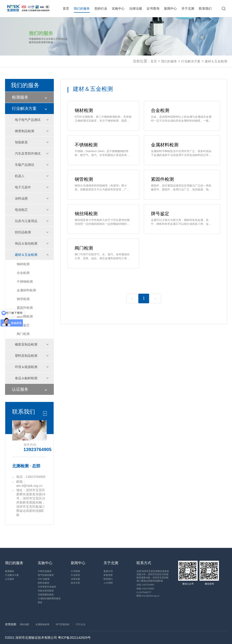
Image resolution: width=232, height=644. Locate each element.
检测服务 (20, 97)
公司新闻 (75, 571)
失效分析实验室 (46, 591)
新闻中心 (170, 8)
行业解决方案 (191, 61)
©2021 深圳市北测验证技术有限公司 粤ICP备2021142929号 (48, 638)
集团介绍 (108, 571)
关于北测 (188, 8)
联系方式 (144, 563)
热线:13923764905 (145, 589)
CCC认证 (81, 624)
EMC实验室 (44, 579)
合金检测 (23, 273)
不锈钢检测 (25, 282)
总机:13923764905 (145, 585)
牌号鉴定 (23, 325)
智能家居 (21, 142)
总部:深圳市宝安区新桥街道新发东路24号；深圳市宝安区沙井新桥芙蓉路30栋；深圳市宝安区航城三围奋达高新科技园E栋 (153, 576)
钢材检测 (23, 264)
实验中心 (118, 8)
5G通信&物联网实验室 (49, 598)
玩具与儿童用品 (26, 221)
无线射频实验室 (46, 595)
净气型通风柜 (63, 624)
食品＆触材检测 (26, 378)
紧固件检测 (25, 308)
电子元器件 (23, 187)
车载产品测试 (25, 165)
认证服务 (20, 389)
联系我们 (205, 8)
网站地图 (25, 624)
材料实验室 (44, 583)
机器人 (20, 176)
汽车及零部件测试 (28, 153)
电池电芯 (21, 210)
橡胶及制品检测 (26, 344)
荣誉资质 (108, 575)
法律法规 (136, 8)
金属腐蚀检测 (42, 624)
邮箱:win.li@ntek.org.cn (148, 596)
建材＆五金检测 (216, 61)
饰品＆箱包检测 (26, 243)
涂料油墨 (21, 198)
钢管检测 (23, 299)
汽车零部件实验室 (47, 587)
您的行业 (101, 8)
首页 (66, 8)
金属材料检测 (26, 290)
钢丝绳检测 (25, 316)
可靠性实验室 (45, 571)
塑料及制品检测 (26, 356)
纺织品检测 (23, 232)
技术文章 (75, 583)
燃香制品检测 (25, 131)
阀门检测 (23, 334)
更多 (40, 602)
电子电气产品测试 (28, 120)
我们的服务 (82, 8)
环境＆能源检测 (26, 367)
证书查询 (153, 8)
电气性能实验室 (46, 575)
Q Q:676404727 (144, 592)
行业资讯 (75, 575)
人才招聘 (108, 583)
